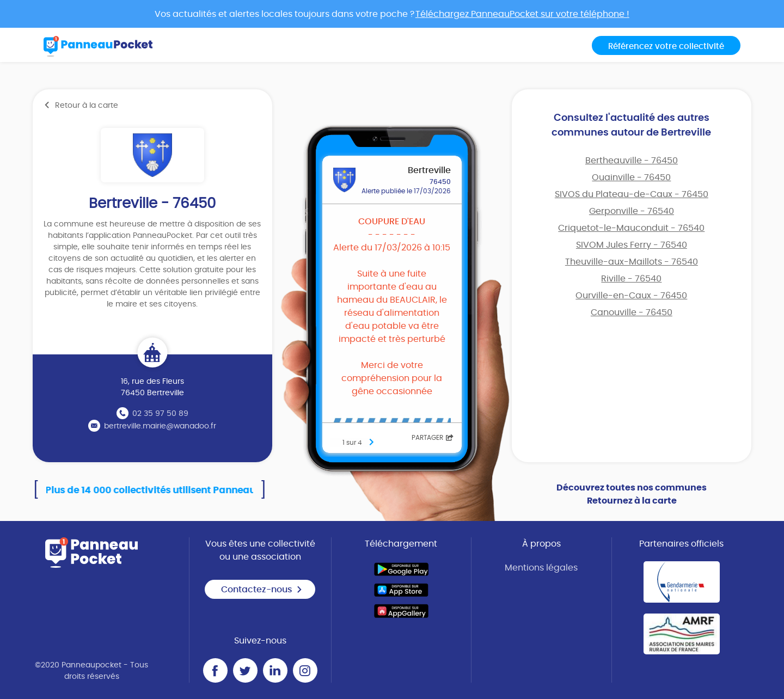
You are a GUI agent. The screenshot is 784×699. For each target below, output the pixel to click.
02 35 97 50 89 (160, 414)
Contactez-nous (262, 590)
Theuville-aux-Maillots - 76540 (632, 262)
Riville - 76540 (631, 279)
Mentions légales (541, 568)
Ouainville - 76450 (631, 177)
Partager (433, 438)
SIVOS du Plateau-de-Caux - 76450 (632, 194)
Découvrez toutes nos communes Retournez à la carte (632, 494)
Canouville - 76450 (632, 312)
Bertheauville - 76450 (632, 161)
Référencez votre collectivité (666, 47)
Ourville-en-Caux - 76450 (631, 296)
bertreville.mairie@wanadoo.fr (160, 426)
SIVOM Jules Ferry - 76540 (632, 245)
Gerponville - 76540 (632, 211)
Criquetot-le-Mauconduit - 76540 (631, 228)
